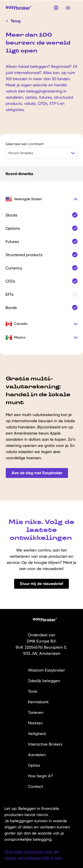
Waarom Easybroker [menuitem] (46, 670)
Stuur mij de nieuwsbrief (41, 584)
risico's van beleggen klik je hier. (33, 858)
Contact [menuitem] (36, 786)
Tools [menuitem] (33, 691)
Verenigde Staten (24, 199)
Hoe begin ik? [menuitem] (41, 776)
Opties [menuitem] (34, 765)
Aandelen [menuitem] (37, 755)
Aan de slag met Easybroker (37, 473)
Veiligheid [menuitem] (37, 734)
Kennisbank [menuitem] (38, 702)
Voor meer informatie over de (31, 852)
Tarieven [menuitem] (36, 712)
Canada (16, 324)
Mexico (16, 337)
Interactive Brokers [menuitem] (45, 744)
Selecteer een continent (25, 144)
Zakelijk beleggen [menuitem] (44, 681)
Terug (13, 21)
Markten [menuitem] (35, 723)
